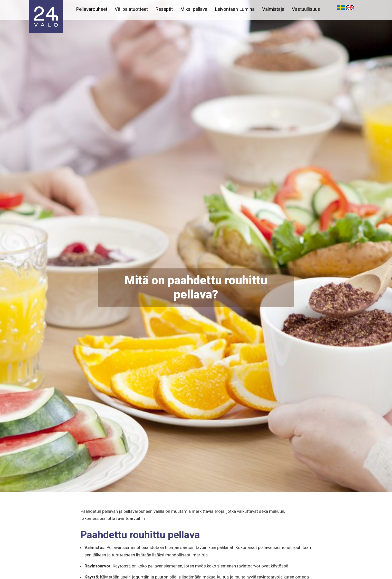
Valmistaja (275, 9)
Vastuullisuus (308, 9)
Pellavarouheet (92, 9)
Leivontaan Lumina (236, 9)
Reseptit (165, 9)
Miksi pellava (195, 9)
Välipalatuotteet (132, 9)
